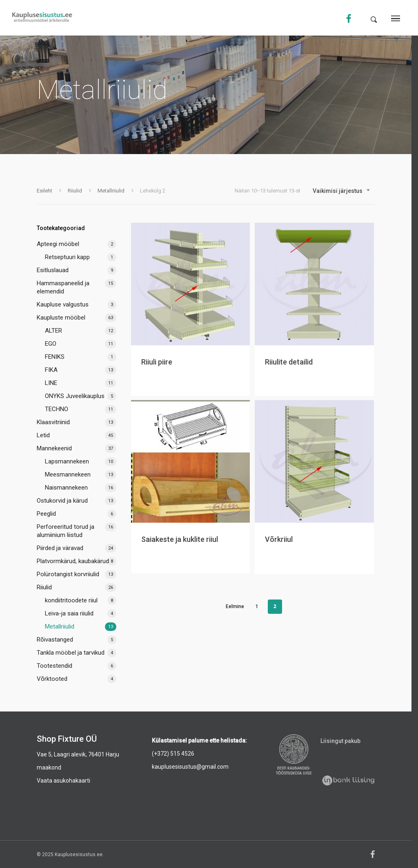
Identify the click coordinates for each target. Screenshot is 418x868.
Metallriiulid (111, 191)
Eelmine (235, 606)
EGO (51, 344)
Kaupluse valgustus (63, 304)
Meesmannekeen (68, 474)
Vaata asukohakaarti (63, 781)
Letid (43, 435)
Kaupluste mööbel (61, 318)
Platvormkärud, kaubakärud (73, 561)
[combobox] (342, 191)
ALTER (53, 331)
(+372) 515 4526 (173, 754)
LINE (51, 383)
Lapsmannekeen (67, 461)
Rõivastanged (55, 640)
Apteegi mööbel (58, 244)
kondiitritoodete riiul (71, 600)
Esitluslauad (53, 270)
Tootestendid (54, 666)
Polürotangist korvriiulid (68, 574)
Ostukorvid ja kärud (62, 501)
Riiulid (75, 191)
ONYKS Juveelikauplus (75, 396)
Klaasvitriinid (53, 422)
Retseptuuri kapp (67, 257)
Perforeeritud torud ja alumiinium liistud (66, 531)
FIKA (51, 370)
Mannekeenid (54, 448)
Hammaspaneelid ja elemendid (63, 287)
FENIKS (55, 357)
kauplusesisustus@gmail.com (190, 767)
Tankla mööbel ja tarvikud (71, 653)
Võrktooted (52, 679)
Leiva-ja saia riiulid (69, 613)
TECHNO (57, 409)
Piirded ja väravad (60, 548)
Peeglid (46, 514)
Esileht (44, 191)
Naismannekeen (66, 488)
